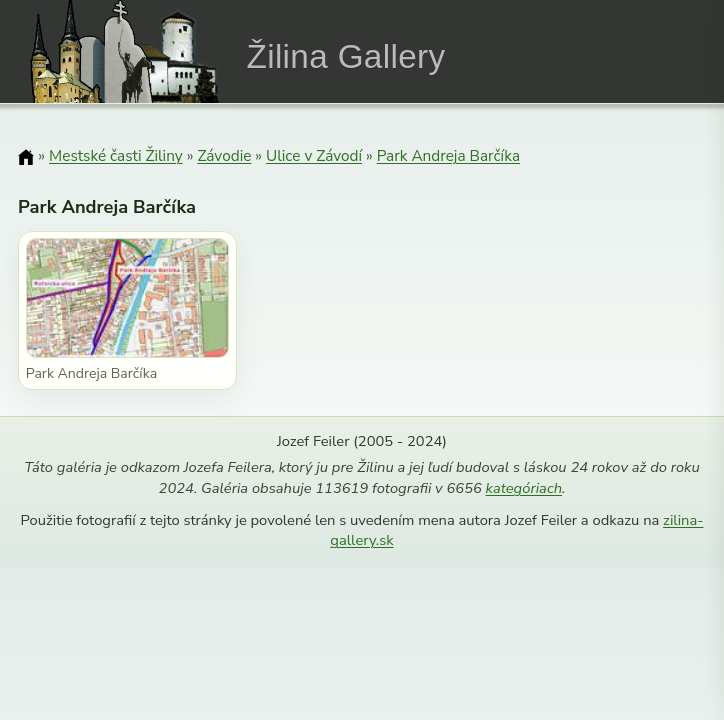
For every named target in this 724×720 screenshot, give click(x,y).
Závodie (224, 155)
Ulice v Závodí (314, 155)
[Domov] (26, 157)
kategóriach (524, 488)
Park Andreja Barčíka (448, 155)
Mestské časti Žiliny (116, 155)
